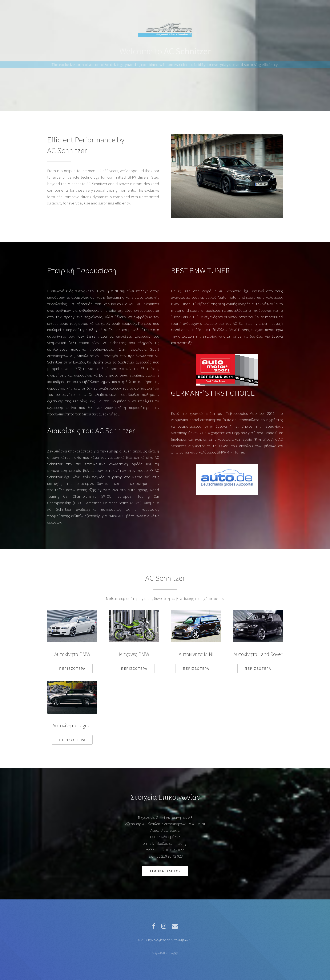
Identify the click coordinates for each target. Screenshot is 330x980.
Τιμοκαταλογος (165, 871)
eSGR (176, 953)
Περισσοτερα (72, 668)
